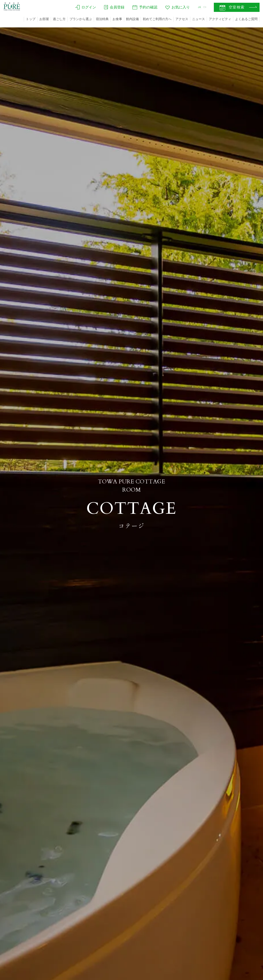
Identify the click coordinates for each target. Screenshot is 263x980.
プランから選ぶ (81, 19)
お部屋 (44, 19)
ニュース (199, 19)
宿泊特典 (102, 19)
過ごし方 (59, 19)
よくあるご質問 (246, 19)
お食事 (117, 19)
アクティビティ (220, 19)
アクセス (182, 19)
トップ (31, 19)
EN (204, 8)
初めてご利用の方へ (157, 19)
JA (194, 8)
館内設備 (132, 19)
